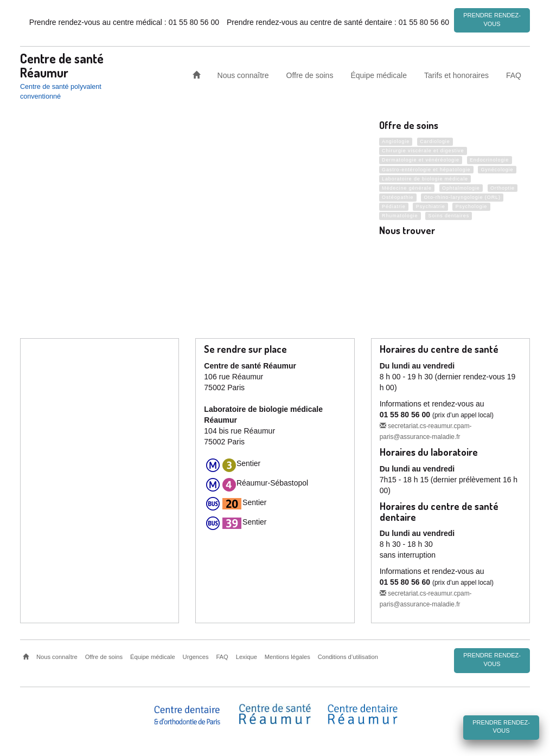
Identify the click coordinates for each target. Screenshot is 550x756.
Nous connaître (243, 75)
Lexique (247, 657)
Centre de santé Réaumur (62, 65)
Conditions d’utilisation (348, 657)
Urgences (196, 657)
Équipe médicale (379, 75)
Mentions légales (287, 657)
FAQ (514, 75)
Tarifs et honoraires (456, 75)
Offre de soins (310, 75)
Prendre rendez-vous (492, 20)
